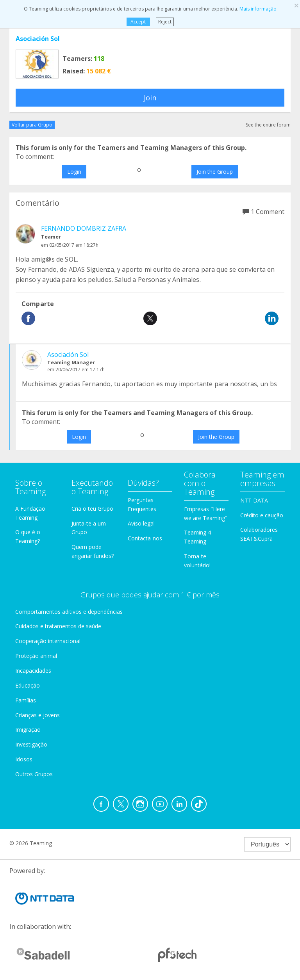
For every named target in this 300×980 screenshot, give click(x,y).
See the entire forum (268, 125)
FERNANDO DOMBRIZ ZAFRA (84, 228)
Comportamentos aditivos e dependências (69, 612)
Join (150, 98)
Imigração (28, 730)
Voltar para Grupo (32, 125)
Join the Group (215, 172)
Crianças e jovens (37, 715)
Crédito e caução (262, 515)
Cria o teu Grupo (92, 509)
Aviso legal (141, 523)
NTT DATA (254, 500)
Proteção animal (36, 656)
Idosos (24, 759)
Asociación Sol (38, 39)
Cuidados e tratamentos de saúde (58, 626)
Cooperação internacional (48, 641)
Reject (165, 22)
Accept (138, 22)
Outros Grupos (34, 774)
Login (74, 172)
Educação (28, 685)
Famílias (26, 700)
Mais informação (258, 9)
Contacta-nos (145, 538)
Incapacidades (33, 671)
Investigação (31, 744)
